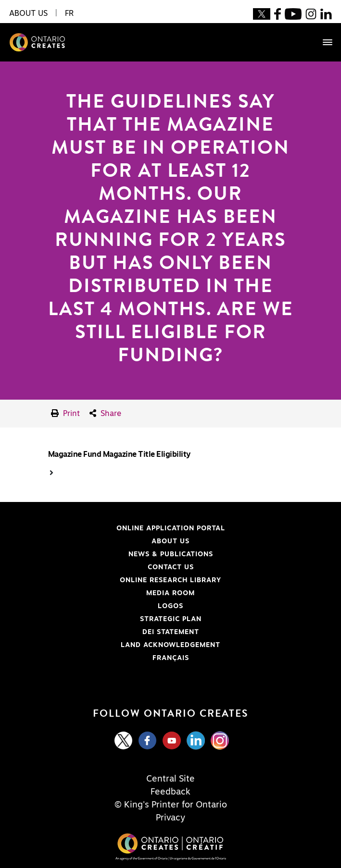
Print (65, 413)
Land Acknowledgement (114, 645)
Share (105, 413)
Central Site (170, 779)
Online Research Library (114, 580)
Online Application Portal (116, 528)
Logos (170, 606)
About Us (170, 541)
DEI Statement (103, 632)
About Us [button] (28, 13)
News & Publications (171, 554)
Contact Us (171, 567)
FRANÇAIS (171, 658)
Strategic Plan (171, 619)
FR (69, 13)
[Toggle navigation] (323, 42)
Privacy (170, 818)
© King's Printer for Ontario (171, 805)
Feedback (170, 792)
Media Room (170, 593)
